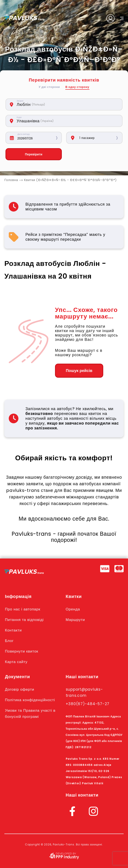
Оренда (73, 609)
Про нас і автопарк (23, 609)
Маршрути (75, 620)
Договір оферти (20, 689)
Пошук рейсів (79, 371)
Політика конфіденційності (30, 700)
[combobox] (51, 104)
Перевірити (34, 154)
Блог (9, 641)
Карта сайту (16, 662)
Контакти (13, 630)
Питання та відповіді (24, 620)
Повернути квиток (22, 651)
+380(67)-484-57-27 (88, 704)
